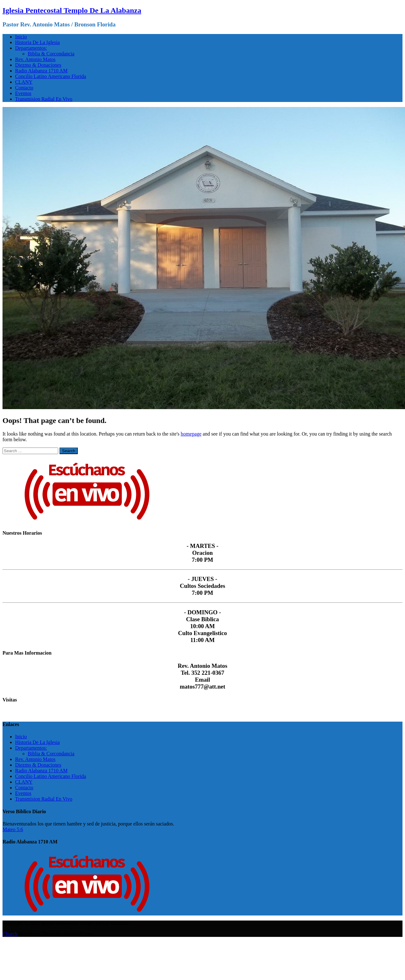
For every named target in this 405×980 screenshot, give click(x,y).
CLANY (24, 82)
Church (10, 934)
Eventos (23, 93)
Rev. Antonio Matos (35, 59)
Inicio (21, 37)
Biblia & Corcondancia (51, 54)
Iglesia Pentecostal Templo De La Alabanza (72, 10)
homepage (191, 434)
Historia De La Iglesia (37, 42)
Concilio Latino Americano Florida (51, 76)
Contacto (24, 88)
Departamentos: (31, 48)
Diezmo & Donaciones (38, 65)
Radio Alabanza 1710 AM (41, 71)
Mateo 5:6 (13, 829)
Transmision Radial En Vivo (44, 99)
